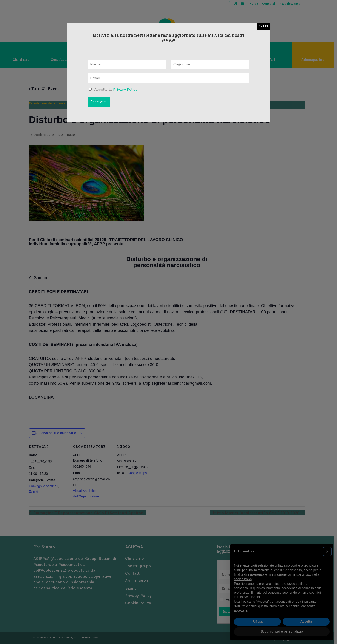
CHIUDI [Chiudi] (263, 26)
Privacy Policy (125, 89)
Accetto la (116, 89)
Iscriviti (99, 102)
